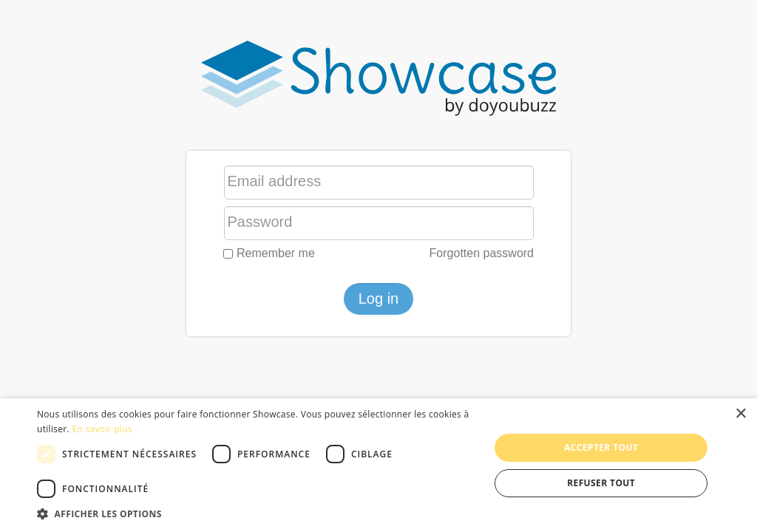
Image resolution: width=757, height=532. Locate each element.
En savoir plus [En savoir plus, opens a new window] (102, 429)
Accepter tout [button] (601, 447)
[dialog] (378, 465)
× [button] (740, 414)
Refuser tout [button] (601, 483)
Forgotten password (482, 253)
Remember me (269, 253)
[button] (257, 514)
